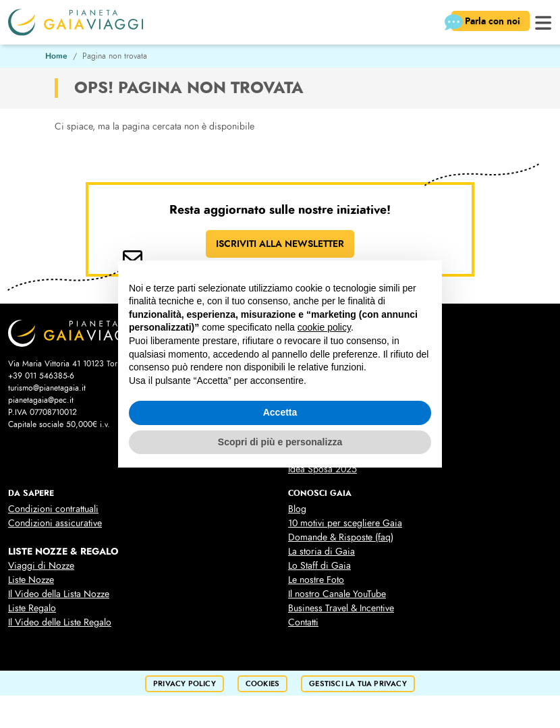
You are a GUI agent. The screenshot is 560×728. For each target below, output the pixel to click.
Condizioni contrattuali (53, 509)
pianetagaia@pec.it (41, 400)
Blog (297, 509)
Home (56, 56)
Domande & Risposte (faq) (341, 537)
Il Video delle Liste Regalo (60, 622)
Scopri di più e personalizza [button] (280, 442)
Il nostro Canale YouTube (337, 594)
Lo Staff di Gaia (319, 566)
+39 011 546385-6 (41, 376)
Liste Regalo (32, 608)
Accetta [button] (280, 412)
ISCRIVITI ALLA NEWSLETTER (280, 244)
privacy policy (185, 684)
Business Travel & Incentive (341, 608)
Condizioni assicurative (55, 523)
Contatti (303, 622)
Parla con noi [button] (487, 22)
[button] (543, 21)
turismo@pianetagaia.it (47, 388)
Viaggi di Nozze (41, 566)
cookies (262, 684)
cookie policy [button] (324, 327)
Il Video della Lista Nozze (59, 594)
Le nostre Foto (316, 580)
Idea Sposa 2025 (323, 469)
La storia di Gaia (321, 552)
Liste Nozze (31, 580)
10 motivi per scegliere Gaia (345, 523)
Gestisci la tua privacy (358, 684)
